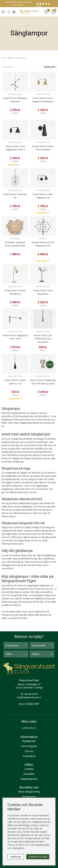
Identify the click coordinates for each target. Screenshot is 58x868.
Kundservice (12, 645)
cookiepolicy (18, 848)
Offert (9, 654)
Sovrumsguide (29, 746)
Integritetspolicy (29, 779)
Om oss (29, 751)
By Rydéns (15, 239)
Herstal (43, 239)
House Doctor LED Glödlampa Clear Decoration (43, 339)
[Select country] (13, 12)
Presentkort (29, 756)
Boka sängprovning (29, 792)
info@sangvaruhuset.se (29, 697)
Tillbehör (11, 58)
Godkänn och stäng (38, 857)
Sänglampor (21, 58)
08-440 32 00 (31, 694)
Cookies (29, 769)
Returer (36, 654)
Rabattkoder (29, 741)
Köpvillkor (29, 774)
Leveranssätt (38, 645)
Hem (4, 58)
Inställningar (16, 857)
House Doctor (15, 94)
